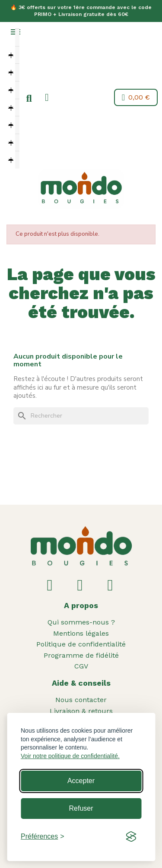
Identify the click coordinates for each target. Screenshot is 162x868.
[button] (29, 99)
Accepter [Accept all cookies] (81, 781)
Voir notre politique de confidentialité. (70, 756)
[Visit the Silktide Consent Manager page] (131, 837)
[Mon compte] (47, 97)
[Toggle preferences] (43, 837)
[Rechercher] (81, 416)
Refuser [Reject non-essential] (81, 808)
